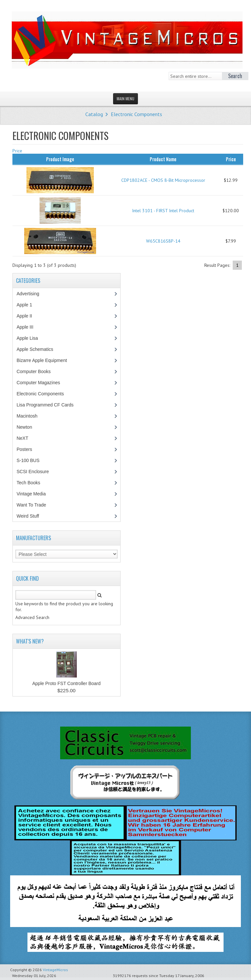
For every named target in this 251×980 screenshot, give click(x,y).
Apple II (28, 316)
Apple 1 (28, 305)
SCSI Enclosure (36, 472)
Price (17, 151)
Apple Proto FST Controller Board (67, 683)
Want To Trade (31, 505)
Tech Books (33, 483)
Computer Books (38, 371)
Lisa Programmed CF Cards (49, 405)
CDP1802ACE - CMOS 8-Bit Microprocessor (163, 180)
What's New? (30, 641)
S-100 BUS (32, 460)
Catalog (94, 114)
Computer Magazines (43, 383)
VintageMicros (55, 970)
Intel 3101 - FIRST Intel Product (163, 211)
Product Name (163, 159)
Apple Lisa (32, 338)
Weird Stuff (31, 516)
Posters (28, 449)
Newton (24, 427)
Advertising (31, 294)
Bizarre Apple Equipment (45, 360)
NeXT (23, 438)
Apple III (28, 327)
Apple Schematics (38, 349)
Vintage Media (35, 494)
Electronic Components (136, 114)
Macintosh (31, 416)
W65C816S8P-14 (163, 241)
